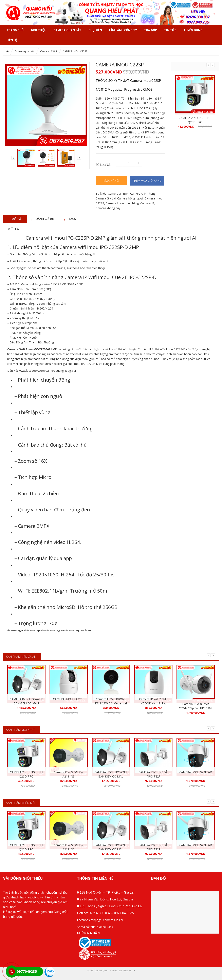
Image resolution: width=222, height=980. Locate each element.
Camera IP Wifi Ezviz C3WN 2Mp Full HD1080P (196, 706)
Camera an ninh (118, 194)
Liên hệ (12, 40)
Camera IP (147, 203)
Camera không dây (108, 208)
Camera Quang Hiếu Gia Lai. (109, 971)
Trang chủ (15, 30)
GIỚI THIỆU (39, 30)
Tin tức (170, 30)
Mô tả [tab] (16, 219)
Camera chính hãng (143, 194)
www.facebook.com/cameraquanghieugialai (47, 371)
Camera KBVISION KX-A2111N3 (69, 774)
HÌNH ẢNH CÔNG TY (123, 30)
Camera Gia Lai (106, 198)
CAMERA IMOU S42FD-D (196, 772)
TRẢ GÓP (151, 30)
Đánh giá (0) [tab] (45, 219)
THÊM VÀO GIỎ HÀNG (147, 181)
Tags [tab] (72, 219)
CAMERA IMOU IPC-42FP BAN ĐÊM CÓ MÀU (26, 701)
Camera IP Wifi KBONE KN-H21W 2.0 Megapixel (111, 701)
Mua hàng (111, 180)
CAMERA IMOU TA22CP (69, 699)
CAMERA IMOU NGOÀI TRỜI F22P (153, 774)
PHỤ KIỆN (95, 30)
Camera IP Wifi (49, 51)
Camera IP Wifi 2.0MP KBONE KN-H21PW (153, 701)
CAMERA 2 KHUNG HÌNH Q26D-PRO (195, 120)
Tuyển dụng (193, 30)
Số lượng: (103, 165)
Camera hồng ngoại (130, 198)
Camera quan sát (67, 30)
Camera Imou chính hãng (122, 203)
